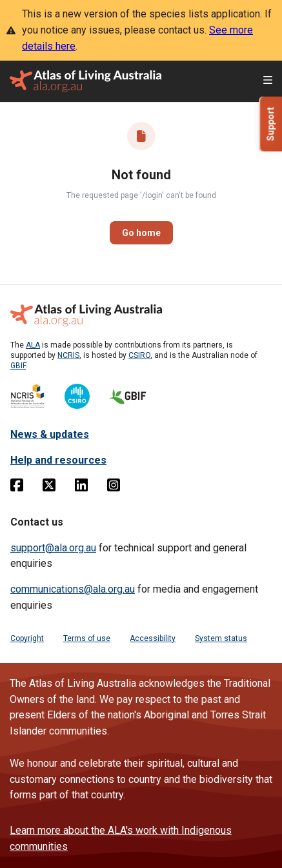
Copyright (27, 638)
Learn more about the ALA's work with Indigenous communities (121, 838)
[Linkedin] (81, 488)
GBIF (18, 366)
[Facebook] (17, 488)
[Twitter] (49, 488)
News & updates (50, 434)
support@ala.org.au (53, 548)
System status (221, 638)
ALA (33, 345)
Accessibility (153, 638)
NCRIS (68, 355)
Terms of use (87, 638)
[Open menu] (268, 82)
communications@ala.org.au (73, 589)
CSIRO (139, 355)
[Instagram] (114, 488)
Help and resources (58, 460)
